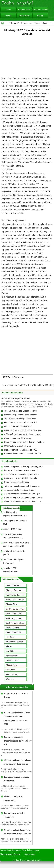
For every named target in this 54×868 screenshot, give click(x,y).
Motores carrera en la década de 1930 (21, 450)
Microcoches (12, 656)
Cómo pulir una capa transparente (13, 798)
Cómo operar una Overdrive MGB (15, 522)
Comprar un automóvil (40, 10)
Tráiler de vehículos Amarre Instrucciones (22, 486)
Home (8, 10)
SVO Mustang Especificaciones (18, 446)
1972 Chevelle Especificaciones (16, 398)
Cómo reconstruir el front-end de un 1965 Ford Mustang (24, 443)
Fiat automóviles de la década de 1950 (21, 423)
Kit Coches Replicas (15, 642)
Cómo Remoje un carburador (17, 482)
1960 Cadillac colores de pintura (14, 553)
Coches (8, 16)
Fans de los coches (30, 850)
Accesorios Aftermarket (10, 850)
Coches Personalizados (16, 623)
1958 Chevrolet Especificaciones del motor (15, 514)
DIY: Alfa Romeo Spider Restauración (13, 561)
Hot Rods (10, 637)
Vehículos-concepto (15, 618)
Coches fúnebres (13, 632)
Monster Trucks (13, 660)
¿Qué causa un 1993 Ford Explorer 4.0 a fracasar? (21, 475)
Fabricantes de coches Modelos (20, 595)
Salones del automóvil (16, 600)
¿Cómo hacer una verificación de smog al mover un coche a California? (22, 494)
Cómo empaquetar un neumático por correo (23, 498)
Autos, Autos (30, 854)
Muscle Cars (11, 665)
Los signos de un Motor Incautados (14, 815)
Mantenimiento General (10, 854)
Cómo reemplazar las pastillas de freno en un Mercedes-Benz (17, 832)
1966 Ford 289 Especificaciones (10, 570)
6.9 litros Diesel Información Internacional (22, 434)
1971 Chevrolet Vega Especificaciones (21, 411)
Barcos (40, 16)
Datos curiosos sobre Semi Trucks (16, 695)
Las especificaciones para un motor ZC (21, 470)
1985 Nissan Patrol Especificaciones (20, 419)
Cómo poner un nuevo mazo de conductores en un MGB (17, 544)
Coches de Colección (15, 609)
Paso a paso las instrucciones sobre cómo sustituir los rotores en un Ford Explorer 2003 (17, 718)
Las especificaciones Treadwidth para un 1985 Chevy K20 (18, 741)
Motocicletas (24, 16)
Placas (9, 646)
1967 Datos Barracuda (13, 377)
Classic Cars (11, 604)
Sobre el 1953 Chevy (12, 529)
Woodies (10, 679)
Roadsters (10, 670)
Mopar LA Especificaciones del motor (20, 415)
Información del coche (19, 23)
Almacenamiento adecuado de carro (20, 490)
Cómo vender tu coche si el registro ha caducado (21, 479)
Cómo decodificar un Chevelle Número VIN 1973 (23, 431)
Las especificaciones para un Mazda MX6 (17, 779)
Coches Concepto (14, 614)
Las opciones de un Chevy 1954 (18, 426)
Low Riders (11, 651)
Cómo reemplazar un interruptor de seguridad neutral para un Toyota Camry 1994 (24, 467)
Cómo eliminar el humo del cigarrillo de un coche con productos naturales (22, 502)
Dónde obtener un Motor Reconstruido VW (22, 454)
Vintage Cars (12, 674)
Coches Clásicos (13, 586)
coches (35, 23)
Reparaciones (24, 10)
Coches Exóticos (13, 628)
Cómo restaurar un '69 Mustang (18, 438)
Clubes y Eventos (13, 590)
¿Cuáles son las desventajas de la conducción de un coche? (18, 762)
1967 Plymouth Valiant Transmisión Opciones (13, 536)
